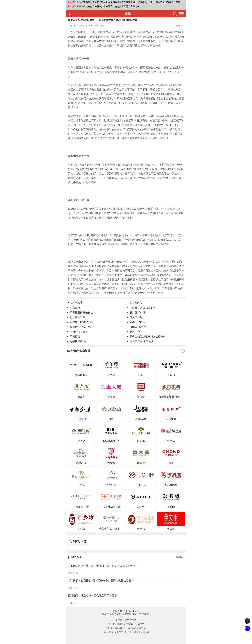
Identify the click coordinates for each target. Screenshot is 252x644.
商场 (120, 611)
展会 (126, 611)
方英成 (146, 614)
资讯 (115, 611)
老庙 (180, 41)
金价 (137, 611)
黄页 (131, 611)
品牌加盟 (127, 614)
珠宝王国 (137, 614)
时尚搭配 (117, 614)
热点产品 (107, 614)
